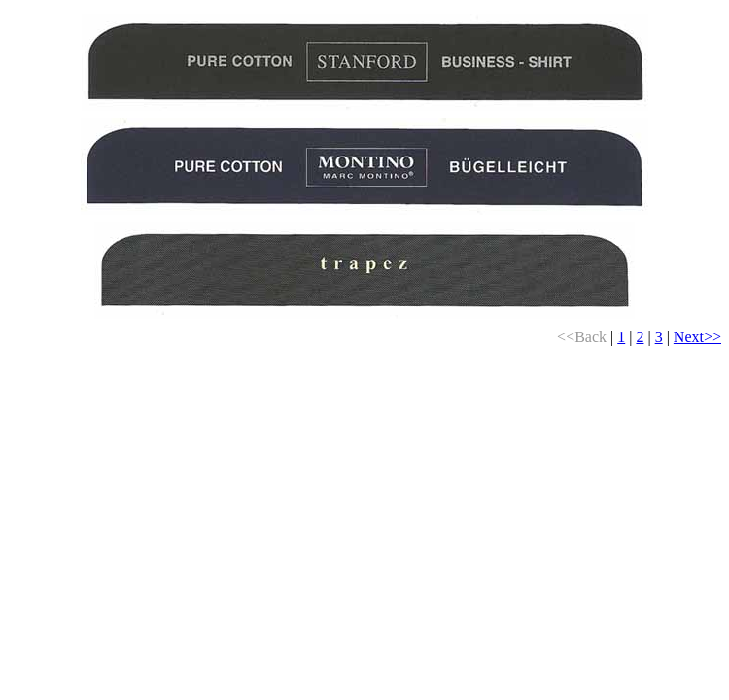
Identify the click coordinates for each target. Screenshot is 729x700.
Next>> (697, 337)
